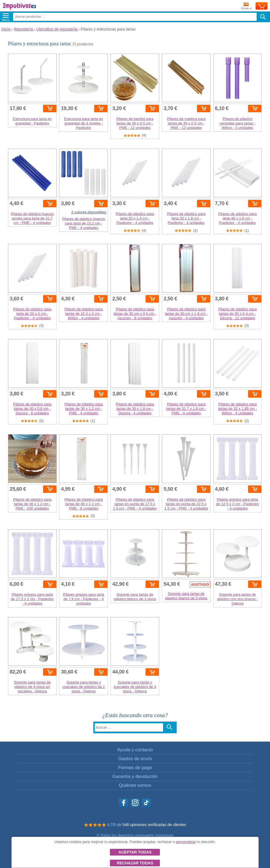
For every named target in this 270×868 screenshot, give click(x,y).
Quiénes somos (135, 785)
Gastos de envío (135, 759)
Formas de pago (135, 768)
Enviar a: (247, 6)
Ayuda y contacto (135, 750)
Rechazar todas (135, 863)
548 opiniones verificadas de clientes (154, 825)
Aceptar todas (135, 852)
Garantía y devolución (135, 776)
